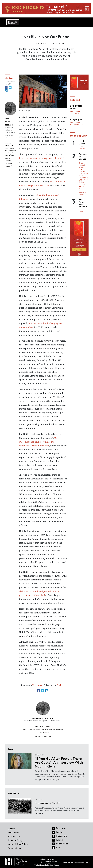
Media (9, 78)
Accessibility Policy (18, 844)
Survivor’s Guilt (47, 803)
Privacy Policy (15, 840)
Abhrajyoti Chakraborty (76, 113)
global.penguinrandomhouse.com (76, 862)
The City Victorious (43, 733)
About (12, 829)
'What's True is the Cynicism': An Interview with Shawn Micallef (43, 730)
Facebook (37, 685)
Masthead (14, 832)
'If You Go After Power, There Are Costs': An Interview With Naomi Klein (59, 762)
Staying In (76, 119)
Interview (40, 755)
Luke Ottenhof (83, 148)
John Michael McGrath (48, 43)
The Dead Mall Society (83, 203)
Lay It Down (82, 142)
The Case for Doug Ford (43, 736)
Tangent (39, 799)
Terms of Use (15, 848)
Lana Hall (81, 211)
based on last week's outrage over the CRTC (42, 158)
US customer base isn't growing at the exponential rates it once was (38, 442)
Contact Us (14, 836)
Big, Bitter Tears (76, 107)
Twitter (61, 685)
